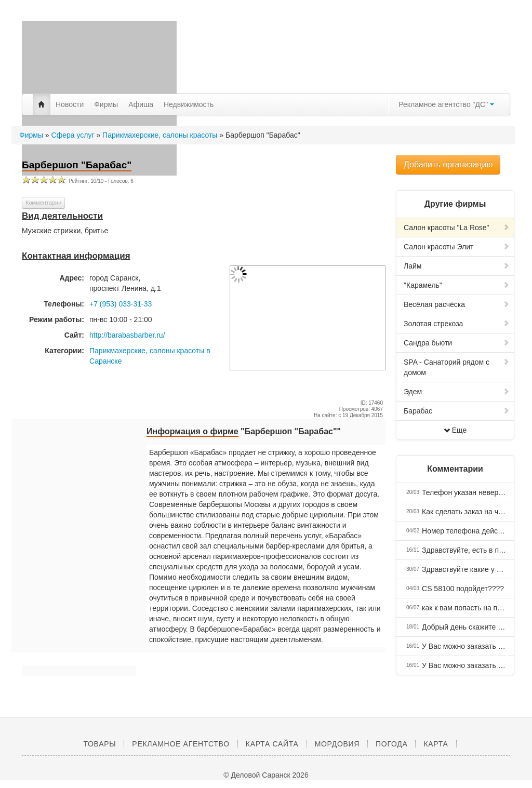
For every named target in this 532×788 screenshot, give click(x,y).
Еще (455, 430)
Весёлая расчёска (457, 304)
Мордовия (337, 744)
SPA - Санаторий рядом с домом (457, 367)
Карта (436, 744)
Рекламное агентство (181, 744)
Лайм (457, 266)
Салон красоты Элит (457, 247)
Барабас (457, 411)
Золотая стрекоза (457, 324)
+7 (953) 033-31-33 (121, 304)
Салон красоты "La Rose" (457, 228)
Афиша (141, 104)
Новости (70, 104)
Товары (99, 744)
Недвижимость (189, 104)
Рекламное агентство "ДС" (446, 104)
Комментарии (43, 203)
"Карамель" (457, 285)
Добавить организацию (448, 164)
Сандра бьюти (457, 343)
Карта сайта (272, 744)
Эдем (457, 392)
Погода (391, 744)
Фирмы (106, 104)
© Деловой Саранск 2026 (266, 775)
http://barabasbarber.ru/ (127, 335)
